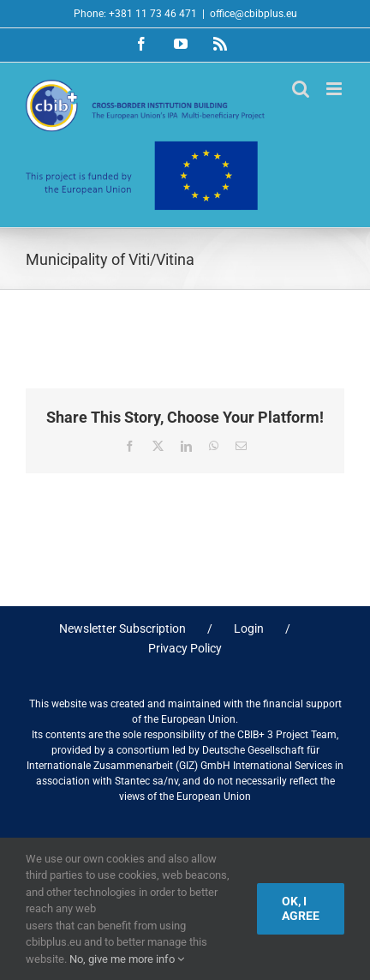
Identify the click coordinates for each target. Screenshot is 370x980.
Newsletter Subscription (122, 628)
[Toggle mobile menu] (335, 89)
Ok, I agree (301, 908)
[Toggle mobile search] (301, 89)
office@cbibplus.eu (254, 14)
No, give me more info (127, 959)
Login (249, 628)
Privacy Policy (185, 648)
